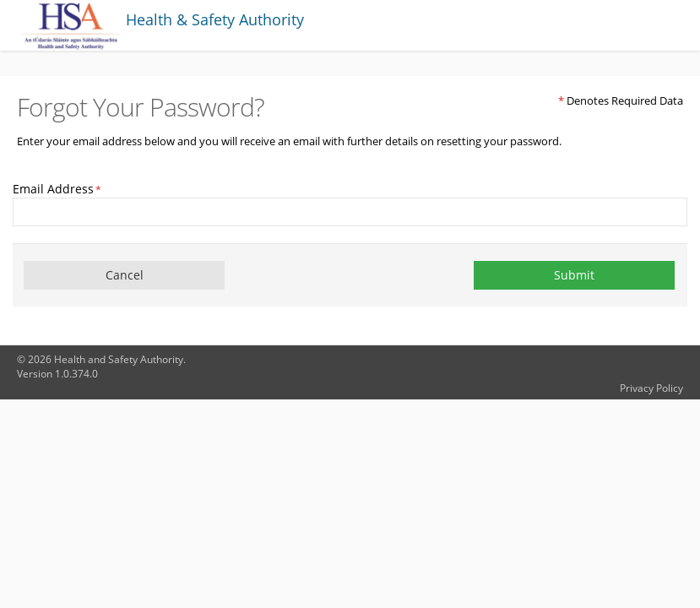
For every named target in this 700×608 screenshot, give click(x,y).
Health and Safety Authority (119, 359)
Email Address (57, 189)
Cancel (125, 275)
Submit (574, 275)
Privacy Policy (651, 388)
